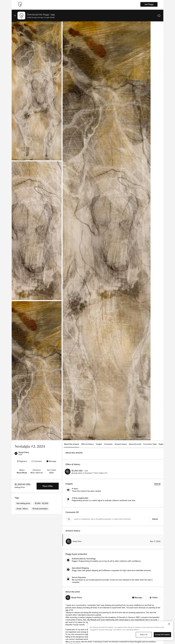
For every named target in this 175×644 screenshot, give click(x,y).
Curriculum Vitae (150, 444)
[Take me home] (20, 4)
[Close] (169, 624)
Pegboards (163, 444)
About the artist (135, 444)
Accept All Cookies (162, 635)
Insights (99, 444)
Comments (108, 444)
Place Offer (48, 486)
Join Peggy (149, 4)
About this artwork (72, 444)
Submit (155, 519)
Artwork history (121, 444)
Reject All (144, 635)
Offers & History (87, 444)
